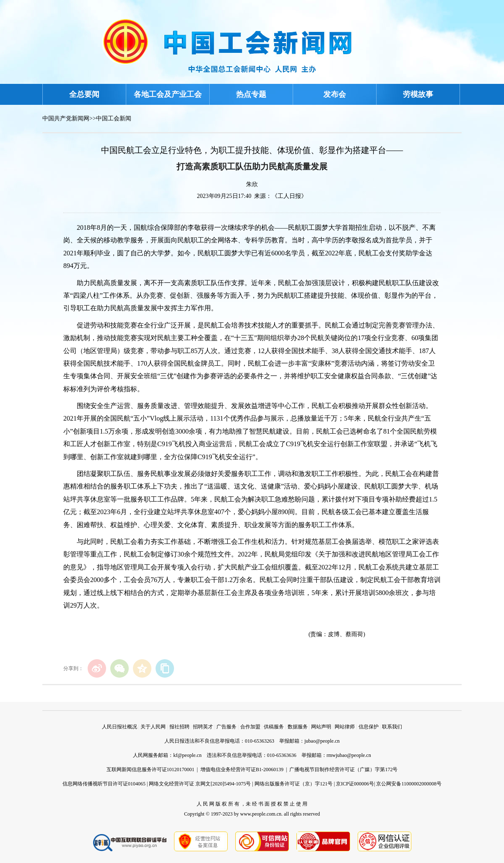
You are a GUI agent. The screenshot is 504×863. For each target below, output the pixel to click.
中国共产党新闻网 (66, 118)
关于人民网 (153, 727)
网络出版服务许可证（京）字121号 (294, 784)
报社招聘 (179, 727)
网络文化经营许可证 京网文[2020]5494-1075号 (200, 784)
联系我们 (392, 727)
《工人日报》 (289, 196)
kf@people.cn (187, 755)
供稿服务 (274, 727)
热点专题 (251, 94)
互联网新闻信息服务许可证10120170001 (151, 769)
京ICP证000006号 (355, 784)
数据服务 (298, 727)
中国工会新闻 (114, 118)
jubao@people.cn (322, 741)
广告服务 (226, 727)
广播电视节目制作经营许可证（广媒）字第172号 (343, 769)
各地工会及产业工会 (168, 94)
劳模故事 (418, 94)
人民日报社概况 (120, 727)
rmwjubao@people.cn (349, 755)
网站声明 (321, 727)
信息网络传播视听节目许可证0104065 (104, 784)
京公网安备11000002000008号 (409, 784)
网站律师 (345, 727)
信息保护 (369, 727)
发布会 (335, 94)
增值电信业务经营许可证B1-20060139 (242, 769)
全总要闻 (84, 94)
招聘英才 (203, 727)
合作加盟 (250, 727)
